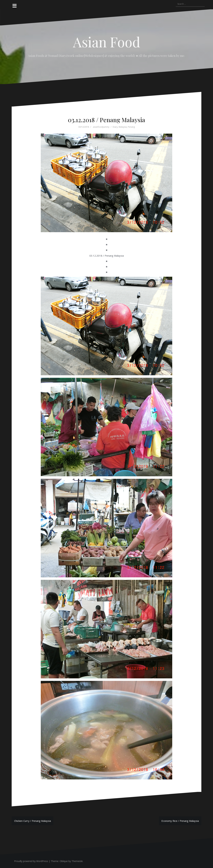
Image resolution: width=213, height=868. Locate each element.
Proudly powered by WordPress (31, 861)
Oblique (64, 861)
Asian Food (107, 42)
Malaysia (123, 127)
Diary (115, 127)
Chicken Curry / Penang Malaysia (33, 821)
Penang (131, 127)
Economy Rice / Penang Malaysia (180, 821)
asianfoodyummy (101, 127)
